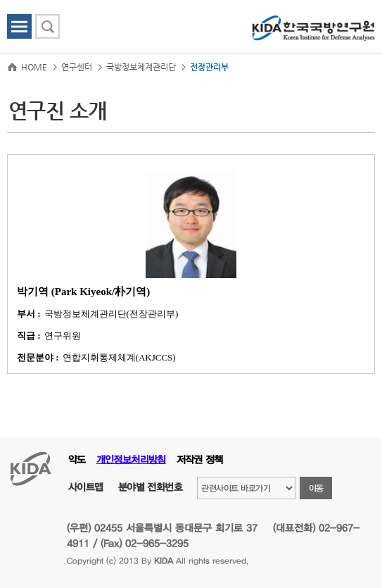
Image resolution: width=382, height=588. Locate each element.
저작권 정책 (200, 459)
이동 (316, 488)
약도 (77, 459)
